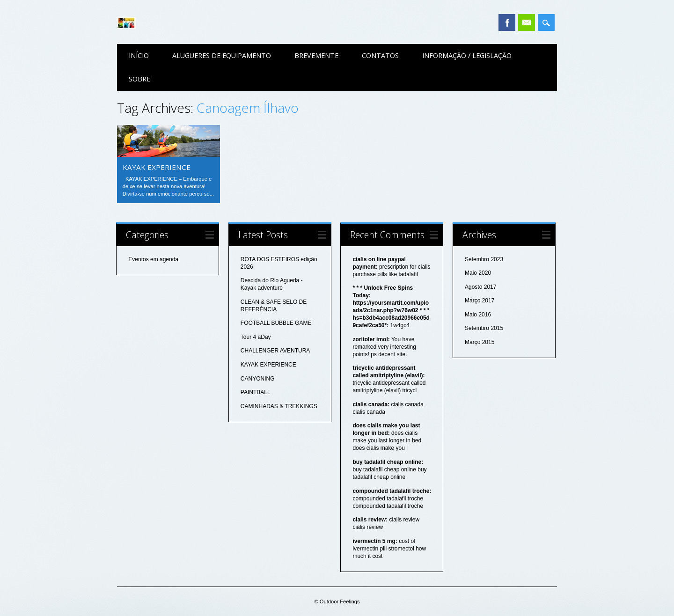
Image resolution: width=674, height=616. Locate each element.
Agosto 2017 (480, 287)
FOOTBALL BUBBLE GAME (276, 323)
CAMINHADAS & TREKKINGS (279, 406)
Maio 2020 (478, 273)
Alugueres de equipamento (222, 55)
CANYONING (258, 379)
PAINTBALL (256, 392)
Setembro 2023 (484, 259)
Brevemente (316, 55)
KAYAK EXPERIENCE (157, 167)
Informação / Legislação (467, 55)
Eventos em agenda (153, 259)
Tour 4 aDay (256, 337)
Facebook (507, 22)
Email (527, 22)
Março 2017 (480, 301)
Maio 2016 (478, 315)
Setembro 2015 (484, 328)
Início (139, 55)
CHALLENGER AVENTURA (275, 351)
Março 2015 (480, 342)
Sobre (139, 79)
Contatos (380, 55)
